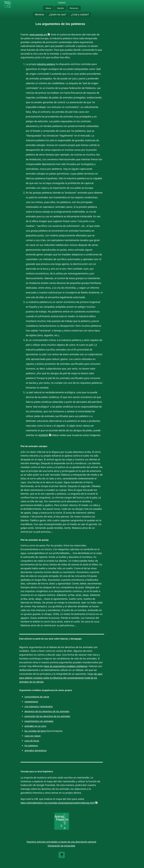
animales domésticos (36, 751)
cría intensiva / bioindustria (39, 707)
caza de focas (32, 741)
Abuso (48, 8)
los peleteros (31, 746)
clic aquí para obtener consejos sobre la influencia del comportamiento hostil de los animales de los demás (61, 678)
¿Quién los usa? (58, 15)
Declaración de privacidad (61, 846)
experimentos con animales (39, 721)
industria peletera (46, 64)
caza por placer (33, 736)
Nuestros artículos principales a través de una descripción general (61, 842)
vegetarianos (31, 702)
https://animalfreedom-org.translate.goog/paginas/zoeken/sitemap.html (58, 803)
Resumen (74, 8)
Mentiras (39, 15)
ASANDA (43, 435)
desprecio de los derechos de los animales (47, 711)
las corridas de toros (35, 731)
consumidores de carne (37, 697)
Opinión (60, 8)
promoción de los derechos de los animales (47, 716)
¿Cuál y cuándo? (80, 15)
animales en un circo (35, 726)
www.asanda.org (38, 35)
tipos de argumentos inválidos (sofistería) (66, 666)
